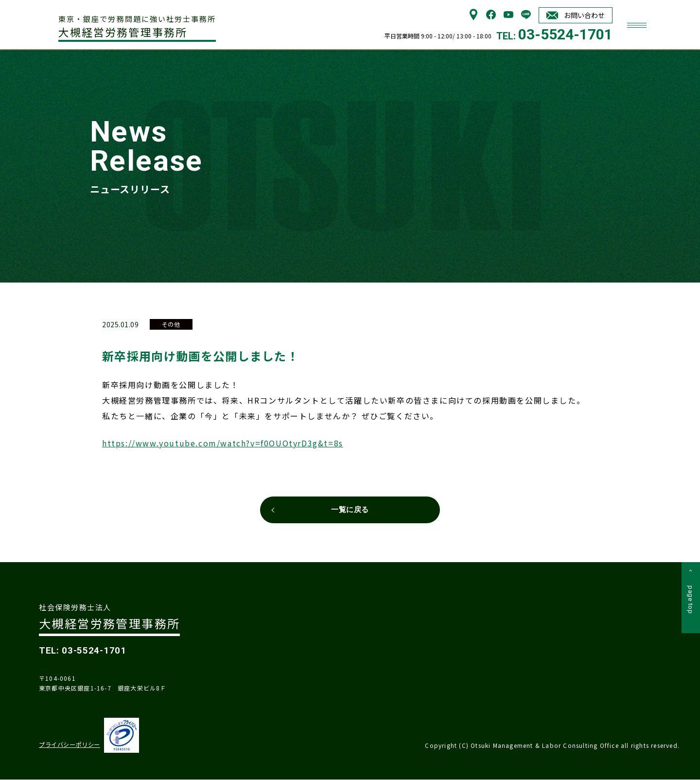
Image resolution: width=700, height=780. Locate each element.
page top (691, 602)
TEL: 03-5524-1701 (84, 651)
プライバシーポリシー (69, 746)
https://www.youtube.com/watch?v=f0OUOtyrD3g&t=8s (223, 442)
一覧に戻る (350, 510)
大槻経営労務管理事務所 (139, 26)
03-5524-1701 (565, 35)
